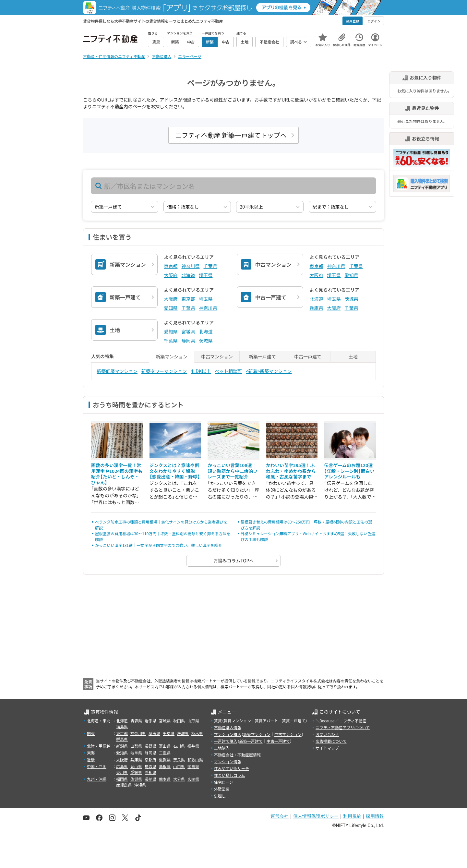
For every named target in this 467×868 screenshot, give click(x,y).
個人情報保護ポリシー (316, 816)
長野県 (150, 746)
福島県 (122, 726)
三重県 (165, 753)
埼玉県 (206, 275)
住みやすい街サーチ (232, 768)
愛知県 (352, 275)
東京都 (171, 266)
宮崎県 (193, 779)
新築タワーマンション (164, 371)
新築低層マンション (117, 371)
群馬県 (122, 739)
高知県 (150, 772)
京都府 (150, 759)
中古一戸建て (278, 741)
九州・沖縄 (97, 779)
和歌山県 (195, 759)
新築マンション (257, 734)
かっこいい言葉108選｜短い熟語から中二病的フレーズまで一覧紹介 (233, 471)
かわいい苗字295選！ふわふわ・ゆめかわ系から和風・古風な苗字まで (291, 471)
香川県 (122, 772)
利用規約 (352, 816)
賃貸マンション (237, 721)
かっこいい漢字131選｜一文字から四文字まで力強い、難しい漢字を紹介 (159, 545)
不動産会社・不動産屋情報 (237, 755)
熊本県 (165, 779)
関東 (91, 733)
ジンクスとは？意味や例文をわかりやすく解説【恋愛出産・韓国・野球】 (175, 471)
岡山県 (136, 766)
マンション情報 (228, 761)
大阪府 (171, 275)
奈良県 (179, 759)
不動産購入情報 (228, 727)
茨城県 (352, 299)
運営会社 (280, 816)
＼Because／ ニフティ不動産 (341, 721)
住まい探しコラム (230, 775)
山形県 (193, 721)
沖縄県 (140, 785)
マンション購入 (228, 734)
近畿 (91, 759)
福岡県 (122, 779)
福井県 (193, 746)
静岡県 (188, 341)
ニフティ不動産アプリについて (343, 727)
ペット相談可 (228, 371)
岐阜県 (136, 753)
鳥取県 (150, 766)
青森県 (136, 721)
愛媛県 (136, 772)
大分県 (179, 779)
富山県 (165, 746)
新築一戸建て (251, 741)
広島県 (122, 766)
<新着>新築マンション (269, 371)
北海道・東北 (99, 721)
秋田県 (179, 721)
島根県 (165, 766)
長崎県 (150, 779)
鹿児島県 (124, 785)
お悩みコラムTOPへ (234, 561)
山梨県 (136, 746)
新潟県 (122, 746)
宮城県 (188, 332)
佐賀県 (136, 779)
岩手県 (150, 721)
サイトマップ (327, 748)
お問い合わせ (327, 734)
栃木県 (197, 733)
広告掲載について (331, 741)
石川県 (179, 746)
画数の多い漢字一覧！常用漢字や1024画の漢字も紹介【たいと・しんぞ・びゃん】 (117, 474)
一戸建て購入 (226, 741)
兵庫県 (317, 308)
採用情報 (375, 816)
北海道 (188, 275)
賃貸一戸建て (293, 721)
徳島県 (193, 766)
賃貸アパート (267, 721)
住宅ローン (224, 782)
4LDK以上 (201, 371)
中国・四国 (97, 766)
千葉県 (210, 266)
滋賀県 (165, 759)
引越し (220, 796)
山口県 (179, 766)
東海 (91, 753)
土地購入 (222, 748)
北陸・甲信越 (99, 746)
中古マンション (288, 734)
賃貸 (218, 721)
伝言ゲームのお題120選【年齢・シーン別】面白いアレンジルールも (349, 471)
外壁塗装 (222, 789)
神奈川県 (191, 266)
